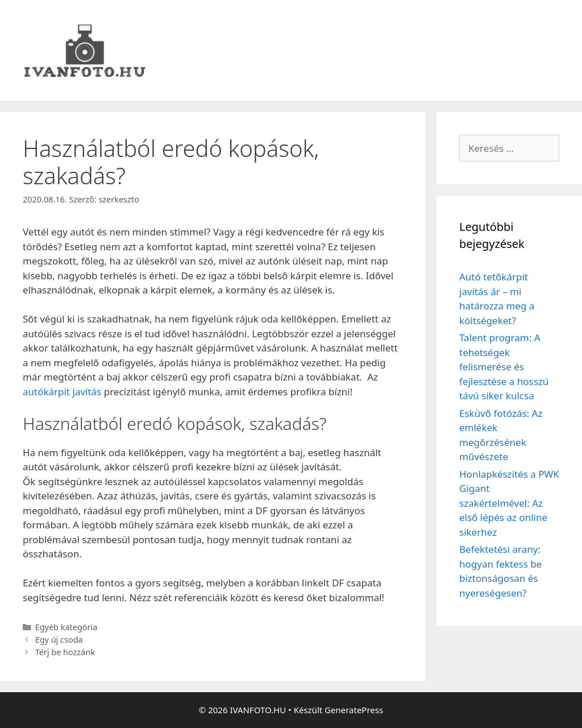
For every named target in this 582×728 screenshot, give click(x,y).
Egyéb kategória (66, 627)
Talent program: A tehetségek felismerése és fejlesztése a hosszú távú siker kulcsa (504, 367)
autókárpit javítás (62, 392)
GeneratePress (354, 710)
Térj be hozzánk (65, 652)
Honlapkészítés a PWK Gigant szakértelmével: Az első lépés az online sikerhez (509, 503)
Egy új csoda (59, 640)
